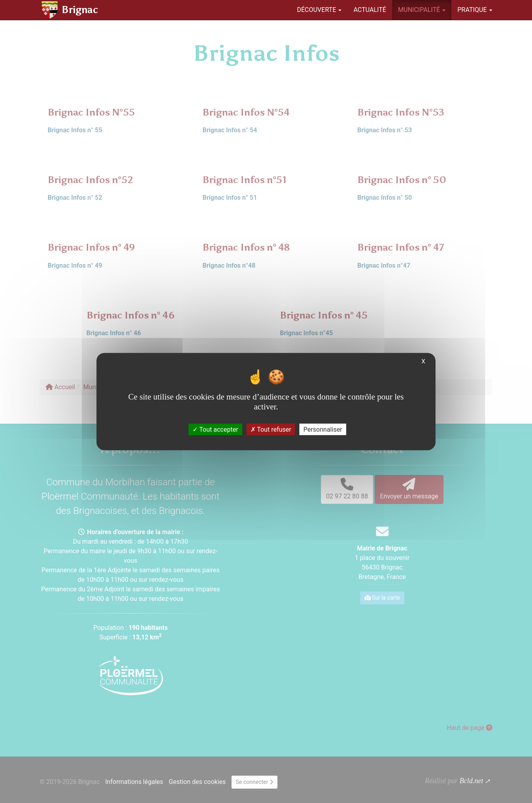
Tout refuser (271, 429)
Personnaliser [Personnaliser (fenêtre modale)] (323, 429)
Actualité (370, 10)
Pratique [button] (475, 10)
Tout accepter (215, 429)
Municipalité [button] (422, 10)
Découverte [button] (319, 10)
